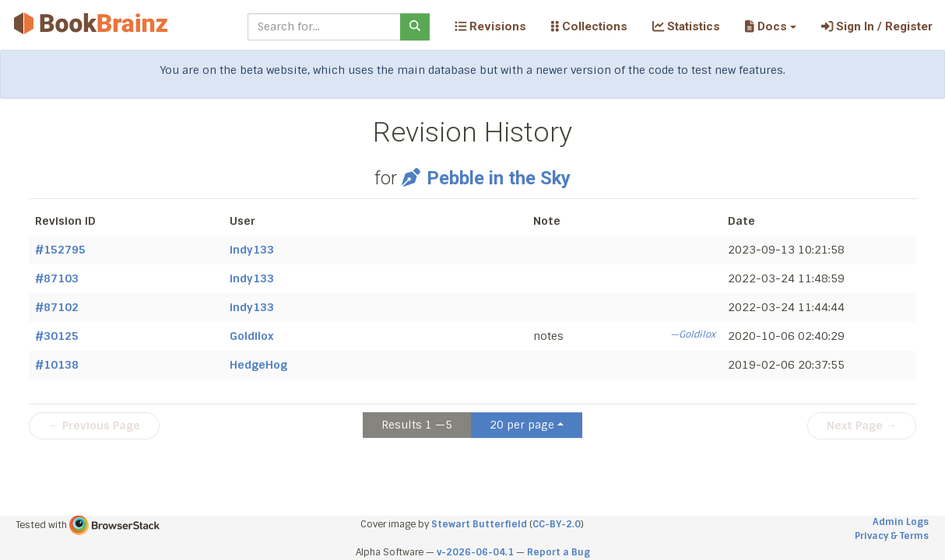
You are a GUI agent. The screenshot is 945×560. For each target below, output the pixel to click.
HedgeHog (258, 365)
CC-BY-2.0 (557, 524)
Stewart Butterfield (479, 524)
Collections (589, 26)
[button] (770, 26)
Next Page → (862, 425)
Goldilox (251, 336)
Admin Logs (901, 522)
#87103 (57, 278)
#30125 (57, 336)
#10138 (57, 365)
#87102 (57, 307)
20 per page (522, 425)
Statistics (686, 26)
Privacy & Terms (892, 536)
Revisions (490, 26)
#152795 (60, 250)
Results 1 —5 (417, 425)
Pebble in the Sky (486, 178)
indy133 (252, 250)
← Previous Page (94, 425)
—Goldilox (693, 334)
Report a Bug (559, 552)
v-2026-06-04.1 (475, 552)
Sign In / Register (877, 26)
